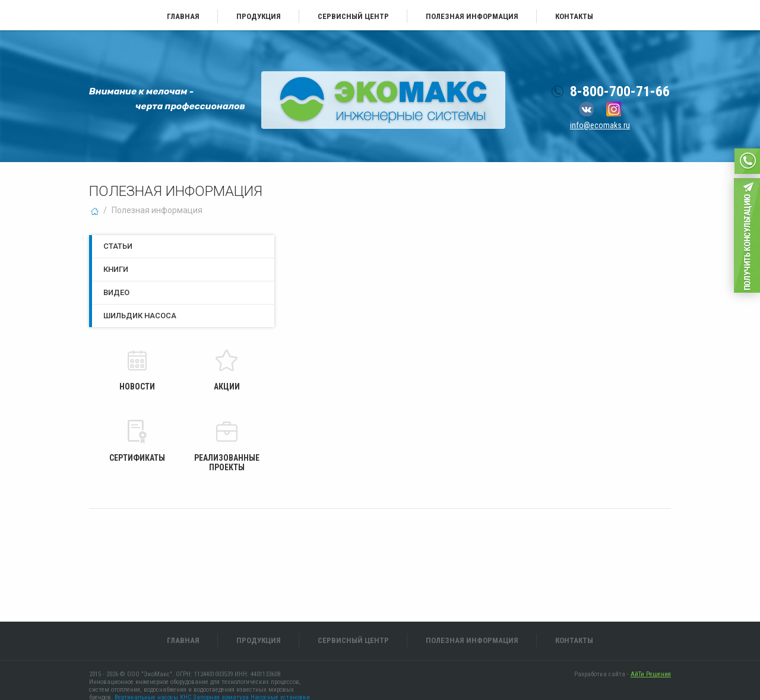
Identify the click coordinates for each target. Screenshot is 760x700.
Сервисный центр (353, 16)
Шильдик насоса (140, 316)
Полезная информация (472, 16)
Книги (116, 269)
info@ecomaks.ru (600, 125)
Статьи (118, 246)
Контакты (574, 16)
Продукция (259, 16)
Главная (183, 16)
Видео (116, 292)
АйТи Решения (651, 674)
